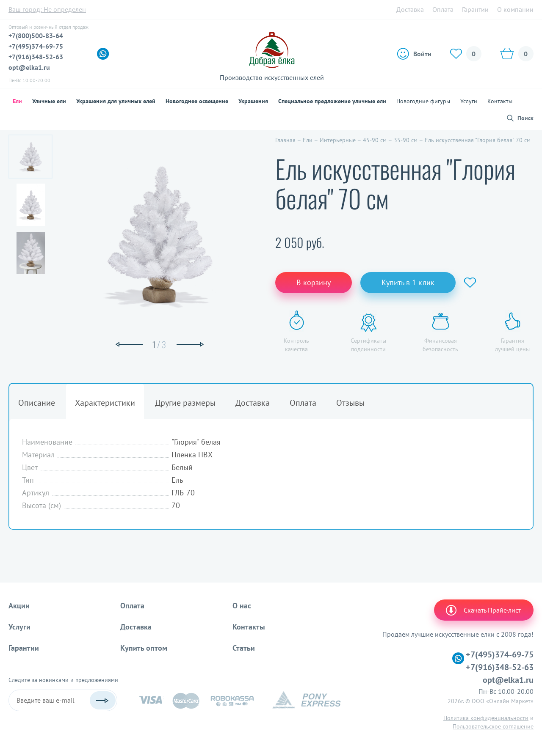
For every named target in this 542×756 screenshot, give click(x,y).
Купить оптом (144, 648)
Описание (37, 403)
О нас (242, 606)
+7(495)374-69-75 (36, 46)
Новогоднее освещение (197, 101)
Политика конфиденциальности (486, 718)
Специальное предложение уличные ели (332, 101)
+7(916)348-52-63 (36, 57)
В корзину (314, 282)
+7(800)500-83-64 (36, 36)
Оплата (443, 9)
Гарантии (475, 9)
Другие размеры (185, 403)
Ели (17, 101)
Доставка (410, 9)
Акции (19, 606)
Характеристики (105, 403)
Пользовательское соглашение (493, 726)
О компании (515, 9)
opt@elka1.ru (29, 67)
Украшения (253, 101)
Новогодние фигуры (423, 101)
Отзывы (350, 403)
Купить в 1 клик (408, 282)
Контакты (500, 101)
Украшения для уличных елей (116, 101)
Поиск (525, 118)
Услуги (469, 101)
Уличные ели (49, 101)
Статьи (244, 648)
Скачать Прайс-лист (483, 610)
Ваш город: (47, 9)
